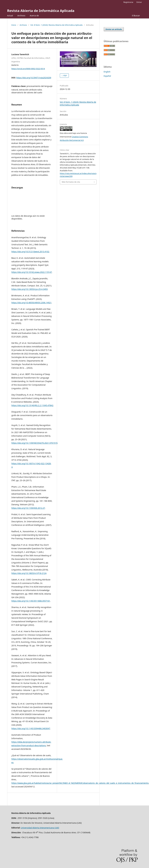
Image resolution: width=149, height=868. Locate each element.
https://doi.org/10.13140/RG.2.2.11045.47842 (32, 405)
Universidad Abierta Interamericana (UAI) (40, 828)
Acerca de (34, 16)
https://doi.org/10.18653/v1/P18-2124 (29, 573)
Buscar (136, 16)
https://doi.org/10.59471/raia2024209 (34, 78)
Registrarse (128, 2)
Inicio (14, 25)
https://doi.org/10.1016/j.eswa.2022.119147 (32, 272)
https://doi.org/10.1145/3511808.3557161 (31, 601)
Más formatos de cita (71, 182)
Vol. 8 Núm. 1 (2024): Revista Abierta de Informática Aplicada (57, 25)
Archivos (21, 16)
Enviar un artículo (114, 29)
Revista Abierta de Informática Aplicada (41, 11)
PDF (65, 76)
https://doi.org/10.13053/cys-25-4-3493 (30, 289)
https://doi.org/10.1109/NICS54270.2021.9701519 (34, 443)
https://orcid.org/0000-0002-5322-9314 (28, 68)
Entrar (139, 2)
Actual (10, 16)
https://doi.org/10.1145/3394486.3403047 (31, 728)
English (107, 72)
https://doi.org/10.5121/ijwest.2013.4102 (30, 252)
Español (107, 76)
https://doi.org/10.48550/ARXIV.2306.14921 (32, 303)
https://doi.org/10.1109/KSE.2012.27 (28, 508)
